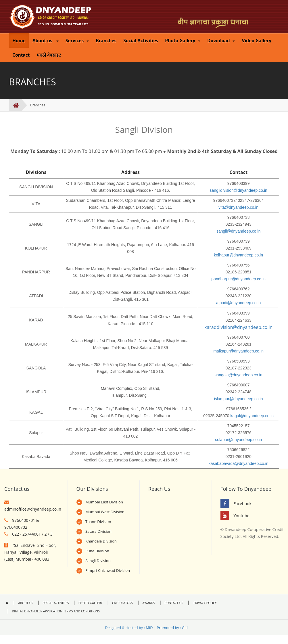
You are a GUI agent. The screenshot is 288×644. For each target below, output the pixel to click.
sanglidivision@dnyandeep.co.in (239, 190)
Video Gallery (257, 41)
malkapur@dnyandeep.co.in (238, 351)
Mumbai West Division (105, 512)
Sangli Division (98, 561)
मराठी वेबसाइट (49, 55)
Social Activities (141, 41)
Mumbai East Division (104, 502)
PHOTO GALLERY (91, 603)
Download (221, 41)
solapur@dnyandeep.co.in (238, 440)
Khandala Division (101, 541)
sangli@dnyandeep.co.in (239, 231)
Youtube (242, 516)
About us (46, 41)
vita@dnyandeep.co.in (238, 207)
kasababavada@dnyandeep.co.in (239, 463)
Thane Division (98, 522)
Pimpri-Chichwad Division (108, 570)
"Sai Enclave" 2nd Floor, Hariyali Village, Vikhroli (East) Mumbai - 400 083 (30, 552)
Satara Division (98, 531)
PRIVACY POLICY (205, 603)
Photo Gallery (183, 41)
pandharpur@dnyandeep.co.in (238, 279)
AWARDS (149, 603)
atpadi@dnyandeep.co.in (238, 303)
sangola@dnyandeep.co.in (239, 375)
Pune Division (97, 551)
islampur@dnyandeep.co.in (239, 399)
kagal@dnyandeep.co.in (252, 416)
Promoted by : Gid (172, 628)
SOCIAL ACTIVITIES (56, 603)
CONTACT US (174, 603)
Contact (21, 55)
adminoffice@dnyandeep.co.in (33, 509)
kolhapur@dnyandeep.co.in (238, 255)
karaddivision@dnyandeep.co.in (238, 327)
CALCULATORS (123, 603)
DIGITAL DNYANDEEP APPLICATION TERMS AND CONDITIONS (55, 611)
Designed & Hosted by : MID (129, 628)
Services (77, 41)
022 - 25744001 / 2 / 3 (32, 534)
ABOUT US (26, 603)
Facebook (243, 504)
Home (19, 41)
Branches (106, 41)
